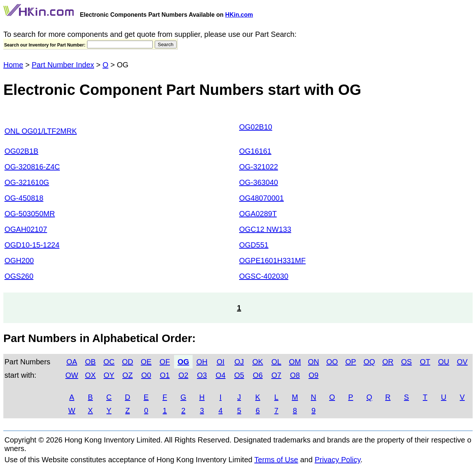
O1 (165, 375)
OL (276, 362)
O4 (221, 375)
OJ (239, 362)
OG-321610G (27, 182)
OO (332, 362)
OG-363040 (259, 182)
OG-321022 (259, 167)
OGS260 (19, 276)
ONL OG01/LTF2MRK (41, 131)
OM (295, 362)
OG (183, 362)
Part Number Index (63, 65)
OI (220, 362)
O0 (146, 375)
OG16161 (255, 151)
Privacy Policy (337, 460)
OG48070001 (261, 198)
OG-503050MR (30, 214)
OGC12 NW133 (265, 229)
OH (202, 362)
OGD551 (254, 245)
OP (351, 362)
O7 (276, 375)
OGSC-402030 (264, 276)
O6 (258, 375)
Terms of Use (276, 460)
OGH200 (19, 261)
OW (72, 375)
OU (444, 362)
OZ (128, 375)
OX (91, 375)
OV (462, 362)
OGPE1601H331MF (272, 261)
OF (165, 362)
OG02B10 (256, 127)
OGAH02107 (26, 229)
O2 (184, 375)
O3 (202, 375)
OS (407, 362)
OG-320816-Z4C (32, 167)
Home (13, 65)
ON (313, 362)
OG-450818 (24, 198)
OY (109, 375)
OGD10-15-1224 (32, 245)
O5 (239, 375)
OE (146, 362)
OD (128, 362)
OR (388, 362)
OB (91, 362)
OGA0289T (258, 214)
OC (109, 362)
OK (258, 362)
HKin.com (239, 15)
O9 (314, 375)
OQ (369, 362)
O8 (295, 375)
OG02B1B (21, 151)
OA (72, 362)
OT (425, 362)
